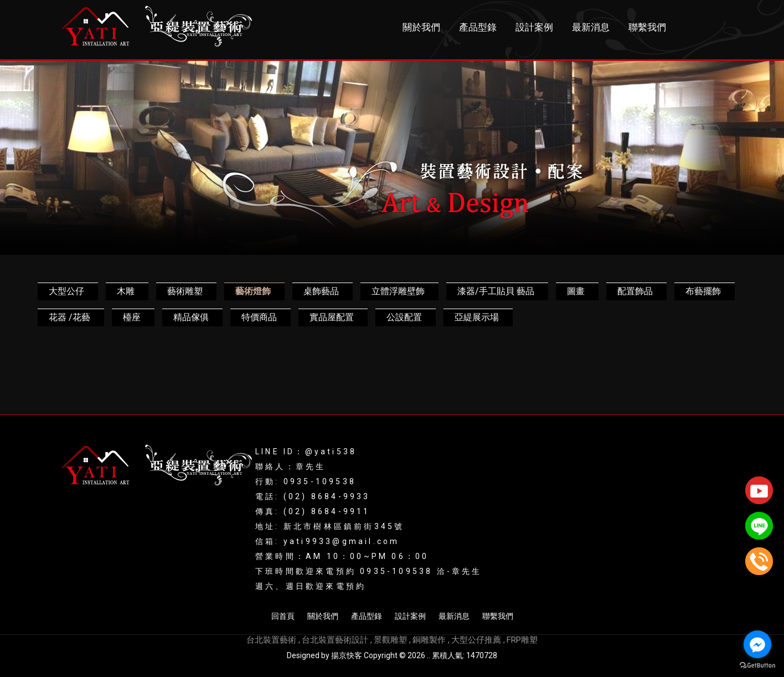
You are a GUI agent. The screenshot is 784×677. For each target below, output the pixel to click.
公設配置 (404, 317)
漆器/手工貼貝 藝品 (496, 291)
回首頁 (283, 616)
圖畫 (576, 291)
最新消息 (591, 27)
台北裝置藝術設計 (335, 640)
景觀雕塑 (390, 640)
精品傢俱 (191, 317)
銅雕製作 (429, 640)
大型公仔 (66, 291)
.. (429, 655)
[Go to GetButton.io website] (757, 666)
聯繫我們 (647, 27)
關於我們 (421, 27)
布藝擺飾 (703, 291)
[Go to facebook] (757, 644)
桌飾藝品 (321, 291)
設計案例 (534, 27)
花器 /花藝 (69, 317)
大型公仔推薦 (476, 640)
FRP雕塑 (522, 640)
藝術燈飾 (253, 291)
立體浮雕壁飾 (398, 291)
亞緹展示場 (477, 317)
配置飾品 (635, 291)
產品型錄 (478, 27)
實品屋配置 (332, 317)
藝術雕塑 (185, 291)
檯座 (132, 317)
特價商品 (259, 317)
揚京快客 (347, 655)
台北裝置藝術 (271, 640)
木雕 (126, 291)
